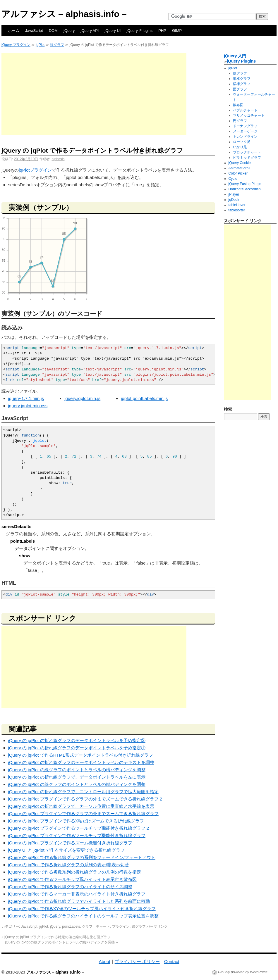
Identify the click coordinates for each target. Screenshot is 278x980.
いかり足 (240, 147)
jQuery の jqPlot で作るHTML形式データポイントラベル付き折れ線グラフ (81, 755)
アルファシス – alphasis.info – (64, 14)
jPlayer (234, 194)
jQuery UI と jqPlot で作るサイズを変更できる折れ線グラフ (66, 850)
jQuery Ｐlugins (139, 31)
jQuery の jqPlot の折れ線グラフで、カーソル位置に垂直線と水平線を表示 (81, 806)
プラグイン (121, 926)
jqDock (234, 200)
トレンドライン (245, 137)
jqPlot (40, 45)
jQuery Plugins (241, 61)
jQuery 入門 (235, 56)
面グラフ (240, 89)
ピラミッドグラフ (247, 158)
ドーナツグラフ (245, 126)
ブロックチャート (247, 152)
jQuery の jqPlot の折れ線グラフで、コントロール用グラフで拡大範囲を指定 (83, 792)
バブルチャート (245, 110)
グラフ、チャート (96, 926)
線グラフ (57, 45)
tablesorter (237, 210)
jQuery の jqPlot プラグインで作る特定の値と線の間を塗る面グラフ (56, 937)
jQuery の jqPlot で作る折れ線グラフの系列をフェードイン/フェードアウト (82, 857)
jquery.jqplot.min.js (82, 398)
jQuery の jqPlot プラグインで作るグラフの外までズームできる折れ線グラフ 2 (85, 799)
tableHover (237, 205)
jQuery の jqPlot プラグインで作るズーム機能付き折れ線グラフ (70, 843)
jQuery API (90, 31)
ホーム (14, 31)
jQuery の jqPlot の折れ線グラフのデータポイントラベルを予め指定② (77, 740)
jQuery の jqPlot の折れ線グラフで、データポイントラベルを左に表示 (77, 777)
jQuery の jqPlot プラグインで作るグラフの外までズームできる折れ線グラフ (83, 813)
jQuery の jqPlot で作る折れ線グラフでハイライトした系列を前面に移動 (79, 901)
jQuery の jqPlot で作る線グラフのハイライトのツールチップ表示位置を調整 (83, 916)
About (104, 961)
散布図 (238, 105)
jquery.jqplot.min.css (28, 406)
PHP (162, 31)
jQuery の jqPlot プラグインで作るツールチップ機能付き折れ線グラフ (77, 835)
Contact (172, 961)
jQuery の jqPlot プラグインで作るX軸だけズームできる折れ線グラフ (76, 821)
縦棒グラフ (242, 79)
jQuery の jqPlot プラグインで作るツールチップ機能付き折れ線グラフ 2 (79, 828)
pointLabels (71, 926)
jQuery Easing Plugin (245, 184)
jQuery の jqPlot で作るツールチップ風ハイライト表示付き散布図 (72, 879)
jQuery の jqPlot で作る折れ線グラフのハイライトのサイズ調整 (70, 887)
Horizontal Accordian (245, 189)
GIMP (177, 31)
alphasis (58, 159)
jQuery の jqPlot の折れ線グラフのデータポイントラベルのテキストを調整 (81, 762)
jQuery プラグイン (16, 45)
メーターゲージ (245, 131)
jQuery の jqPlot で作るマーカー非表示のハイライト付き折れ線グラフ (77, 894)
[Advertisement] (94, 94)
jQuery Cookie (240, 163)
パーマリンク (157, 926)
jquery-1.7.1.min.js (26, 398)
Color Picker (238, 173)
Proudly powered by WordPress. (243, 972)
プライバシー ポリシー (137, 961)
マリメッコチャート (249, 115)
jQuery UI (113, 31)
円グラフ (240, 121)
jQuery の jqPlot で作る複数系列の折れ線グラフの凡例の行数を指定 (75, 872)
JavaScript (34, 31)
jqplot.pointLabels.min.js (144, 398)
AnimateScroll (239, 168)
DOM (53, 31)
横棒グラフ (242, 84)
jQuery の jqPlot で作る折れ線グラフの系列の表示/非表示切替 (69, 865)
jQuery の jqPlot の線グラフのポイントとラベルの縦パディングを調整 (77, 784)
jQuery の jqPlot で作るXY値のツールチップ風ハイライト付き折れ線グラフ (82, 909)
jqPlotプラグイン (35, 170)
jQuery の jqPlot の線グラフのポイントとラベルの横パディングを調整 (77, 770)
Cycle (233, 179)
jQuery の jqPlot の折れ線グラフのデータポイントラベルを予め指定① (77, 748)
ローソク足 (242, 142)
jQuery (69, 31)
